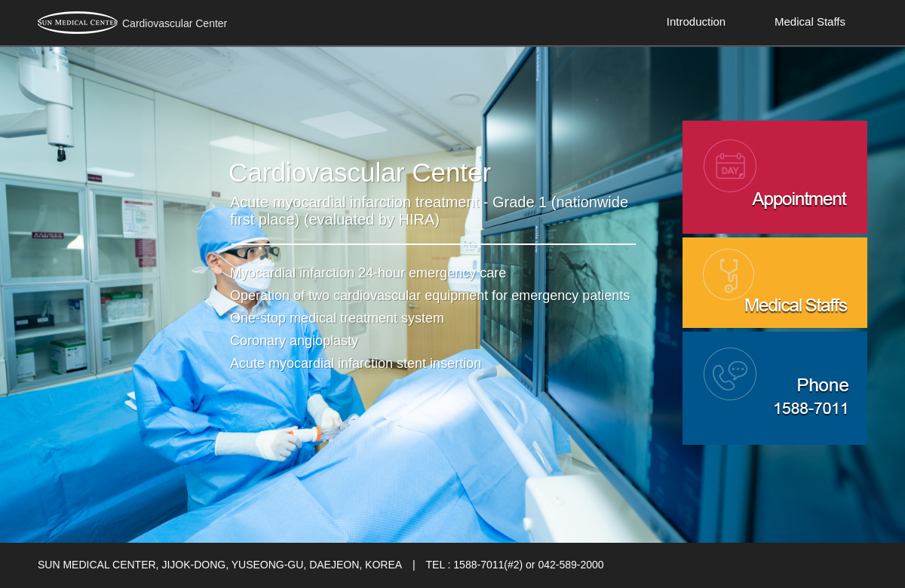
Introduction (696, 21)
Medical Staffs (810, 21)
